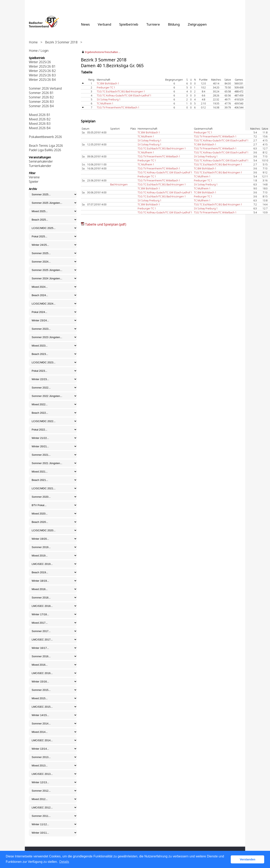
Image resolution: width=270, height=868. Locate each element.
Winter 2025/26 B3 (42, 75)
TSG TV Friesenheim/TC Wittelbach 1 (118, 107)
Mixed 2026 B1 (40, 115)
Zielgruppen (197, 24)
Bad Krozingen (119, 184)
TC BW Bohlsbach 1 (108, 83)
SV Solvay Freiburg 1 (109, 99)
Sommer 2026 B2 (41, 97)
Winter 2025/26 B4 (42, 80)
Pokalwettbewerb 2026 (45, 137)
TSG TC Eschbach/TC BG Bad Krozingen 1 (121, 91)
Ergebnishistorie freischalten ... (103, 52)
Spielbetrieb (129, 24)
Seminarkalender (41, 161)
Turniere (153, 24)
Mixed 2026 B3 (40, 124)
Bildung (174, 24)
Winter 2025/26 (40, 62)
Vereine (34, 177)
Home (33, 42)
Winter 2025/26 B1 (42, 66)
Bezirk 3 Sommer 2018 (61, 42)
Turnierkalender (40, 166)
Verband (104, 24)
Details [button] (64, 862)
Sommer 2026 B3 (41, 102)
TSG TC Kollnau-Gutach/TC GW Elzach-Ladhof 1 (124, 95)
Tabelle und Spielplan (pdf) (106, 224)
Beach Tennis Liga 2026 (46, 146)
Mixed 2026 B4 (40, 128)
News (85, 24)
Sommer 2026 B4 (41, 106)
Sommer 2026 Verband (45, 88)
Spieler (34, 182)
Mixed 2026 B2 (40, 119)
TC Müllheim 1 (105, 103)
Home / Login (39, 51)
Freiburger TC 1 (106, 87)
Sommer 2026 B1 (41, 93)
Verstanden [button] (248, 859)
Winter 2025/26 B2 (42, 71)
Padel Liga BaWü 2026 (45, 150)
